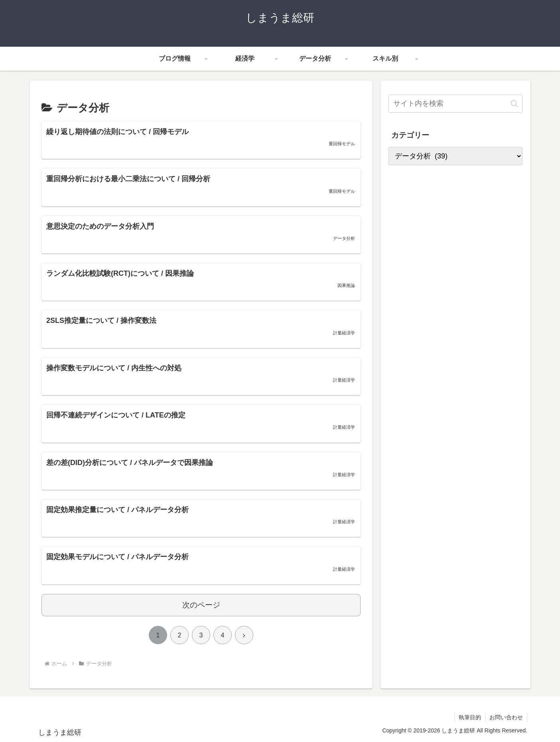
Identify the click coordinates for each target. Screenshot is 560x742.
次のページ (201, 605)
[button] (514, 104)
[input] (455, 104)
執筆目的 (470, 717)
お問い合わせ (506, 717)
